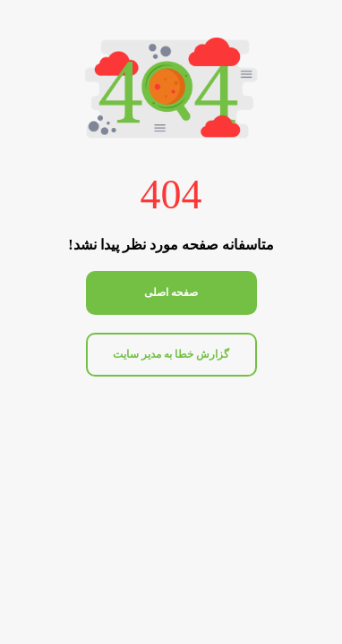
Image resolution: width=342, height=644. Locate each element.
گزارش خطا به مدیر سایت (171, 354)
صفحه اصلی (171, 292)
